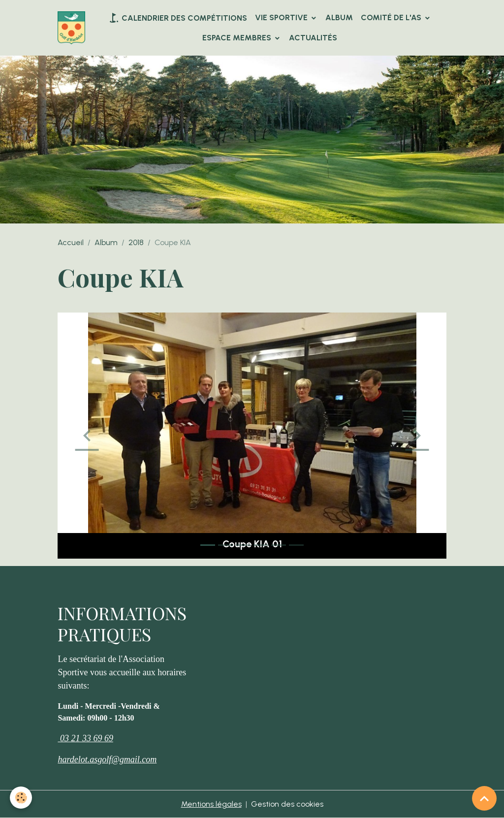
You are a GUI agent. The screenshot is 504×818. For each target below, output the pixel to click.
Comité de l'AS (392, 17)
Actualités (313, 38)
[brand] (71, 28)
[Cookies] (21, 798)
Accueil (71, 242)
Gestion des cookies (287, 804)
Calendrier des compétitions (177, 18)
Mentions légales (211, 804)
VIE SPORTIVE (282, 17)
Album (339, 17)
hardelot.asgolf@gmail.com (107, 759)
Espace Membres (238, 38)
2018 (136, 242)
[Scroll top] (484, 798)
